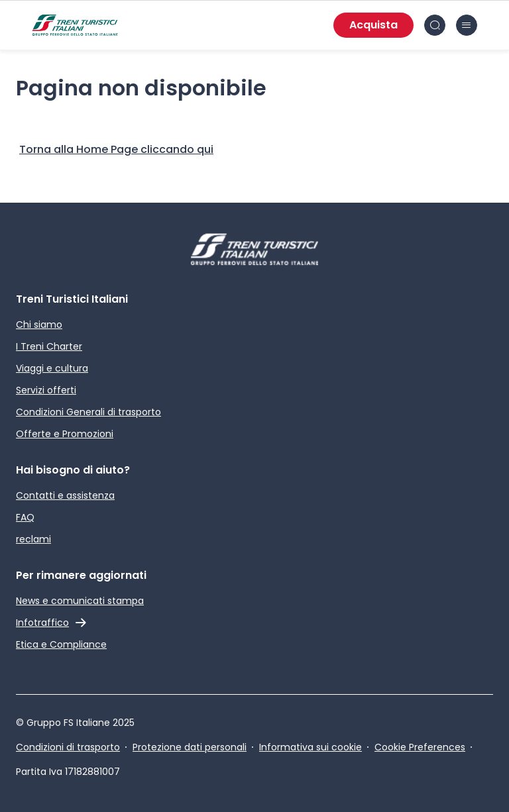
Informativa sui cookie (311, 747)
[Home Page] (116, 150)
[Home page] (75, 25)
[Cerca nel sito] (435, 25)
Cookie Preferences (420, 747)
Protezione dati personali (190, 747)
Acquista (373, 25)
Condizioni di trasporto (68, 747)
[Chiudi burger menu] (467, 25)
